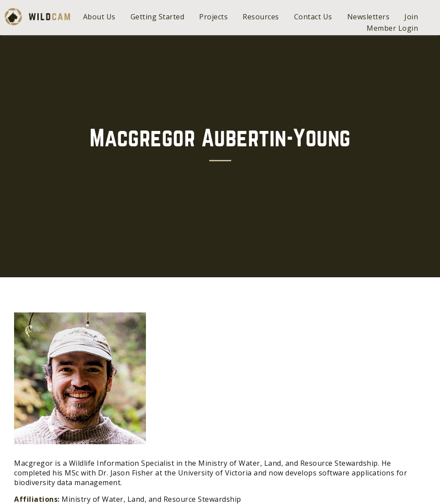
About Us (99, 17)
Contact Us (313, 17)
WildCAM (37, 17)
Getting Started (158, 17)
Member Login (392, 28)
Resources (261, 17)
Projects (213, 17)
